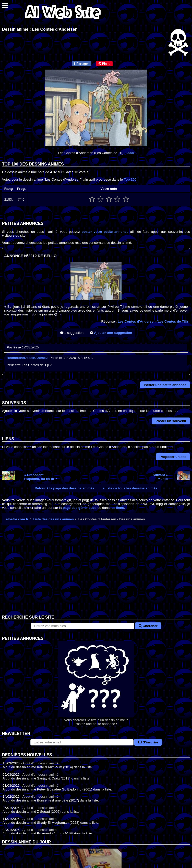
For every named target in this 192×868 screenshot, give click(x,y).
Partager (81, 64)
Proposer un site (173, 457)
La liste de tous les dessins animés (129, 488)
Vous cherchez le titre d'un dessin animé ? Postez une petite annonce (96, 683)
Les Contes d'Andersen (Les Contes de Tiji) (153, 321)
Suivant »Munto (160, 477)
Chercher (148, 626)
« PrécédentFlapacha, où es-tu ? (41, 477)
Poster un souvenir (171, 421)
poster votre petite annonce (105, 232)
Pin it (104, 64)
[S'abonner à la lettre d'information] (82, 742)
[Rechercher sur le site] (83, 626)
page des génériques (80, 508)
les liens (117, 508)
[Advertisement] (96, 574)
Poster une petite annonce (165, 385)
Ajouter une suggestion (111, 333)
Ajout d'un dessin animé (40, 763)
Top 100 (130, 179)
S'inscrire (148, 742)
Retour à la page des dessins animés (64, 488)
